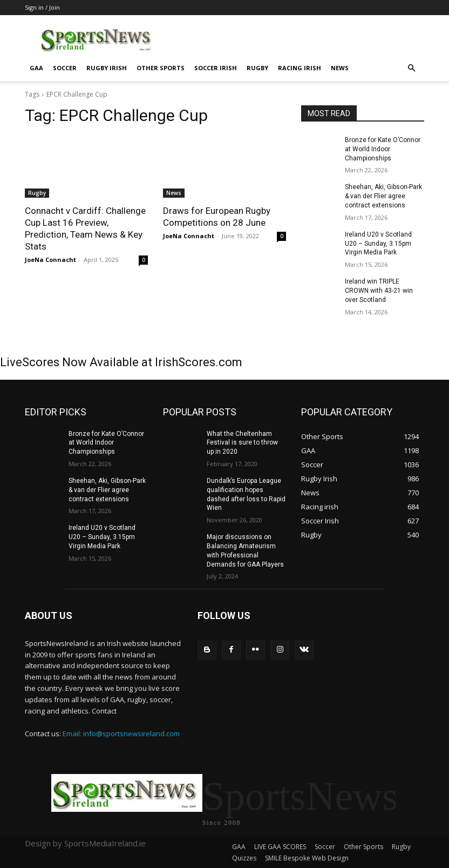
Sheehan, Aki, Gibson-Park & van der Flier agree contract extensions (383, 196)
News (340, 68)
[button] (411, 68)
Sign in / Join (42, 7)
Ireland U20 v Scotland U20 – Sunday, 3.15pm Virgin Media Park (378, 244)
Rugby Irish (107, 68)
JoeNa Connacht (50, 260)
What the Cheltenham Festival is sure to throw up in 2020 (242, 443)
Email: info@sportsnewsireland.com (121, 734)
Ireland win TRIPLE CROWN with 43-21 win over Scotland (379, 291)
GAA (36, 68)
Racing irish (300, 68)
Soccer (65, 68)
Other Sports (161, 68)
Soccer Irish (216, 68)
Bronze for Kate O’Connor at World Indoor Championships (383, 149)
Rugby (257, 68)
